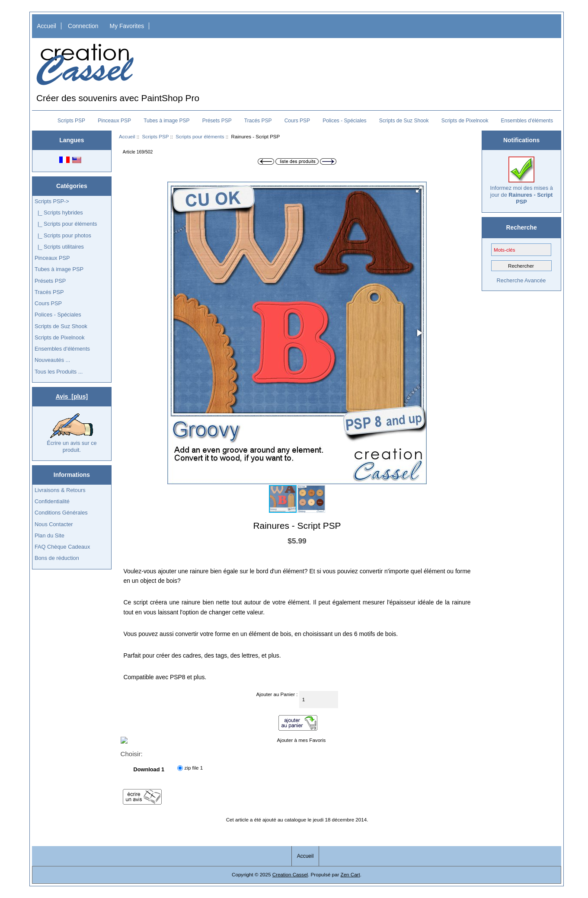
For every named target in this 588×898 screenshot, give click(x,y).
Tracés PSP (258, 121)
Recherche (522, 227)
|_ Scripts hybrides (59, 213)
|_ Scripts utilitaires (59, 247)
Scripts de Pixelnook (465, 121)
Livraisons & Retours (60, 490)
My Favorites (127, 26)
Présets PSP (217, 121)
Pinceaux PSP (114, 121)
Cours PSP (297, 121)
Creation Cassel (290, 874)
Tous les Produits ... (59, 372)
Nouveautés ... (52, 360)
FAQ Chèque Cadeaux (62, 547)
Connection (83, 26)
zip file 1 (194, 768)
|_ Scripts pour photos (63, 235)
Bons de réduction (57, 558)
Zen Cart (350, 874)
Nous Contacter (54, 524)
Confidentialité (52, 501)
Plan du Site (50, 535)
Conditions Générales (61, 513)
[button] (419, 189)
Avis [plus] (72, 396)
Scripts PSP (156, 136)
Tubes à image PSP (166, 121)
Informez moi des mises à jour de (521, 181)
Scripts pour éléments (200, 136)
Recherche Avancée (521, 280)
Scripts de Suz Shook (404, 121)
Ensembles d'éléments (527, 121)
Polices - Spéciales (344, 121)
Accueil (46, 26)
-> (52, 201)
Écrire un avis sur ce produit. (72, 433)
